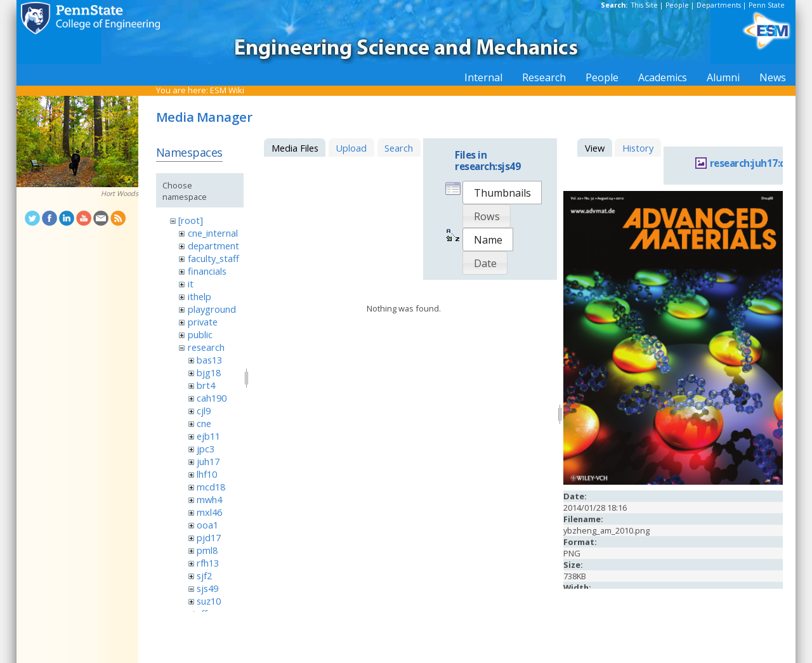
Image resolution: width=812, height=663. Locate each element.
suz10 (209, 601)
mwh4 (209, 499)
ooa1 (207, 525)
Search (399, 148)
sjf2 (204, 575)
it (191, 284)
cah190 (212, 398)
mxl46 (209, 512)
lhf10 (207, 474)
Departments (719, 5)
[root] (191, 220)
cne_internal (213, 233)
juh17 (208, 461)
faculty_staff (213, 258)
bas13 (209, 360)
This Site (645, 5)
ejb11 (208, 436)
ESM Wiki (227, 90)
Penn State (767, 5)
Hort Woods (120, 194)
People (677, 5)
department (213, 246)
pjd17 (209, 537)
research (206, 347)
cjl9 (204, 410)
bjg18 (209, 372)
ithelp (200, 296)
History (638, 148)
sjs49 (207, 588)
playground (212, 309)
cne (204, 423)
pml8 (207, 550)
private (203, 322)
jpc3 (206, 449)
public (200, 334)
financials (207, 271)
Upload (351, 148)
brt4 (206, 385)
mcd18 (211, 487)
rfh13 (208, 563)
